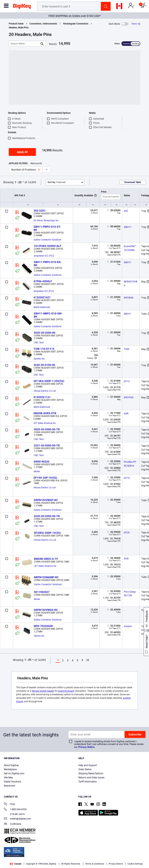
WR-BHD (129, 298)
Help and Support (88, 765)
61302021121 (42, 397)
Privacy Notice (86, 747)
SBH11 (128, 227)
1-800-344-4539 (15, 810)
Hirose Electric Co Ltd (45, 391)
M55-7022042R (43, 626)
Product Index (16, 24)
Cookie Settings (135, 864)
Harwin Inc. (39, 636)
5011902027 (42, 592)
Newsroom (10, 786)
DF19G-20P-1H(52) (45, 478)
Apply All (22, 152)
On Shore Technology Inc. (46, 220)
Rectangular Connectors (76, 24)
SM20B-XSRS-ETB (45, 413)
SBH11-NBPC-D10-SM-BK (48, 315)
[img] (22, 7)
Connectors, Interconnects (43, 24)
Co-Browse (12, 824)
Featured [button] (57, 182)
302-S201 (40, 211)
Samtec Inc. (39, 359)
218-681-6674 (14, 814)
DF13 (127, 381)
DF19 (127, 478)
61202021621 (42, 297)
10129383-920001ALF (48, 246)
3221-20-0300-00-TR (47, 445)
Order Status (85, 769)
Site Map (8, 778)
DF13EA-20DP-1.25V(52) (49, 381)
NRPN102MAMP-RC (46, 577)
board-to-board (66, 691)
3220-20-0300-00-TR (47, 516)
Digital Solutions (13, 782)
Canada (16, 864)
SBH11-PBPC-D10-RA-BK (48, 264)
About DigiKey (11, 765)
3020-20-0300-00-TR (47, 429)
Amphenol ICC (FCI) (44, 256)
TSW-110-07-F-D (44, 349)
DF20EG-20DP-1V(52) (47, 533)
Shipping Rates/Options (91, 773)
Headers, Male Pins (19, 28)
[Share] (136, 24)
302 (126, 211)
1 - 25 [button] (18, 182)
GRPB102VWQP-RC (46, 500)
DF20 (127, 533)
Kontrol (128, 626)
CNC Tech (39, 343)
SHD (126, 559)
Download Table (133, 182)
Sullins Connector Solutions (47, 240)
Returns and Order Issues (91, 778)
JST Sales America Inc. (45, 423)
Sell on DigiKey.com (14, 773)
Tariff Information (88, 782)
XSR (126, 414)
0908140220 (42, 462)
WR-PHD (129, 397)
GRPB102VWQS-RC (46, 610)
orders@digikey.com (17, 819)
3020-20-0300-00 (45, 333)
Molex (37, 471)
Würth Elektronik (42, 307)
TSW (126, 349)
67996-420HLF (43, 281)
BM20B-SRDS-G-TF (46, 559)
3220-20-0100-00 (44, 365)
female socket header (43, 691)
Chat (9, 804)
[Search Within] (24, 44)
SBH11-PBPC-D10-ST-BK (47, 228)
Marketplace (10, 769)
